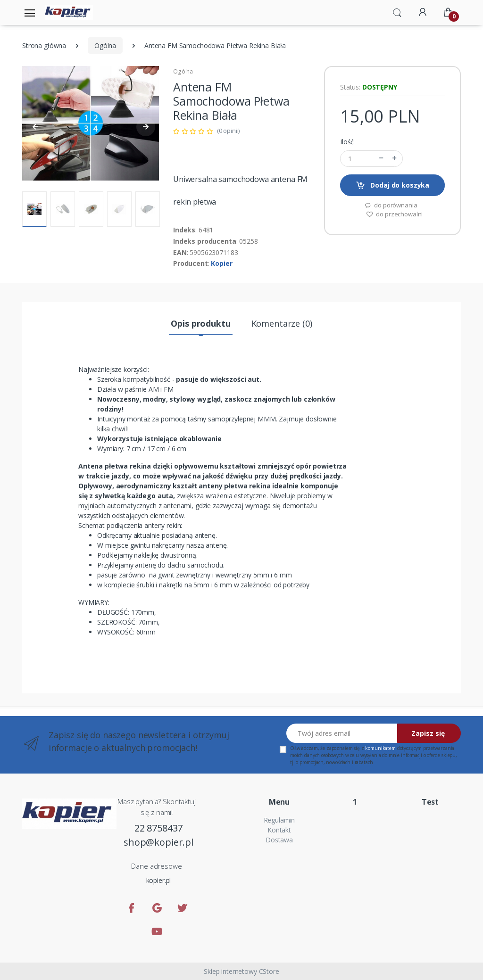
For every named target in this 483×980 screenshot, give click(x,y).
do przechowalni (395, 214)
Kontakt (279, 830)
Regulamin (279, 820)
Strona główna (44, 45)
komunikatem (380, 748)
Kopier (221, 263)
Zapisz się (428, 733)
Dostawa (279, 840)
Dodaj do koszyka (392, 185)
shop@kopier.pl (158, 842)
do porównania (391, 205)
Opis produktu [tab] (200, 323)
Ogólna (105, 45)
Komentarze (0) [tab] (282, 323)
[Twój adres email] (342, 733)
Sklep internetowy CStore (241, 971)
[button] (397, 12)
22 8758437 (159, 828)
